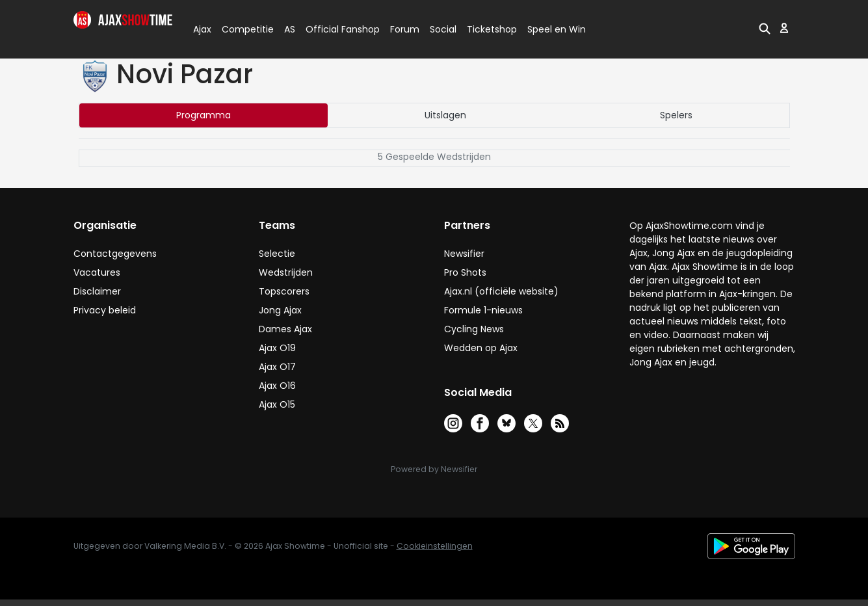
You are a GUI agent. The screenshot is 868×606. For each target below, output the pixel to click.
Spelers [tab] (676, 115)
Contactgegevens (115, 254)
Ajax (201, 29)
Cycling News (474, 329)
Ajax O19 (277, 348)
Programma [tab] (204, 115)
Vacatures (97, 272)
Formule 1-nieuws (483, 310)
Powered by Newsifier (434, 469)
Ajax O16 (277, 386)
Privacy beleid (105, 310)
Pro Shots (465, 272)
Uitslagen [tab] (445, 115)
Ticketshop (492, 29)
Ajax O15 (277, 404)
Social (441, 29)
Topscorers (284, 291)
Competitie (243, 29)
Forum (405, 29)
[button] (765, 28)
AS (290, 29)
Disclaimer (97, 291)
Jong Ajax (280, 310)
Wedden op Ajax (481, 348)
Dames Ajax (285, 329)
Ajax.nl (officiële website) (501, 291)
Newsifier (464, 254)
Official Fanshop (335, 29)
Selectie (277, 254)
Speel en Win (557, 29)
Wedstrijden (286, 272)
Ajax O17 (277, 367)
